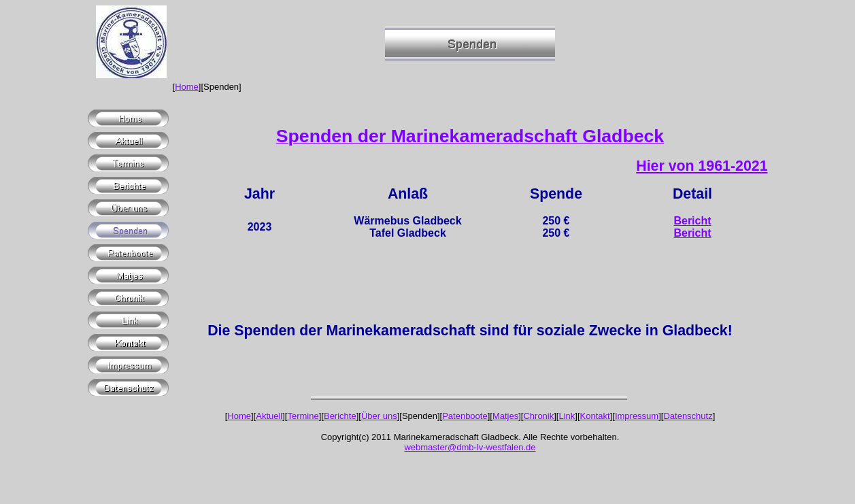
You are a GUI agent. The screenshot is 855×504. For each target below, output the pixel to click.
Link (567, 416)
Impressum (637, 416)
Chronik (538, 416)
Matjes (505, 416)
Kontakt (595, 416)
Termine (303, 416)
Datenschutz (688, 416)
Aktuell (269, 416)
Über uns (379, 416)
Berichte (340, 416)
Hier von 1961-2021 (702, 166)
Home (187, 87)
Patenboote (465, 416)
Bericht (692, 221)
